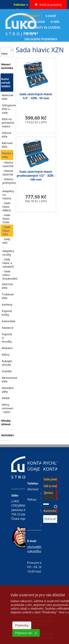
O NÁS (55, 22)
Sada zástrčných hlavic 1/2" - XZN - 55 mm (36, 96)
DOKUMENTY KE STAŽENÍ (42, 28)
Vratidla (7, 371)
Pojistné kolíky (7, 313)
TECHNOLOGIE (35, 22)
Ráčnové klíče (7, 145)
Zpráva (50, 495)
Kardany (7, 304)
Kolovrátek (8, 321)
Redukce (7, 348)
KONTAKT (31, 33)
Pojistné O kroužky (7, 338)
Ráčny (6, 354)
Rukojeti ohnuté (7, 363)
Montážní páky (8, 390)
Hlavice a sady (39, 65)
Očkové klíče (7, 135)
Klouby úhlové (6, 422)
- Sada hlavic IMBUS (7, 207)
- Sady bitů (6, 241)
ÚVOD (25, 57)
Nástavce (8, 328)
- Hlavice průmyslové (8, 181)
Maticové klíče (8, 97)
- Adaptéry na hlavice (8, 193)
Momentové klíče (8, 380)
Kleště (6, 398)
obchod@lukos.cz (39, 547)
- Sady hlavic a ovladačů (8, 263)
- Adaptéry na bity (8, 251)
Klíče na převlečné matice (8, 123)
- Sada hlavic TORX (6, 219)
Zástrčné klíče (7, 286)
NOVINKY (7, 435)
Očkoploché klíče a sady (8, 109)
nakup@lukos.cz (38, 551)
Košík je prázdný (50, 5)
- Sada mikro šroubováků (8, 275)
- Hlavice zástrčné (8, 173)
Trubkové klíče (8, 296)
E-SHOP (51, 16)
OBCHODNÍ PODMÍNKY (41, 39)
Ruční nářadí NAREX (42, 61)
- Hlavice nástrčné (8, 164)
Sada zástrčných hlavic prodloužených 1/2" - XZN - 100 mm (36, 176)
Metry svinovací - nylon (8, 408)
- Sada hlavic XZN (6, 231)
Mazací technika (7, 66)
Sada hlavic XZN (31, 69)
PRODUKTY (32, 16)
